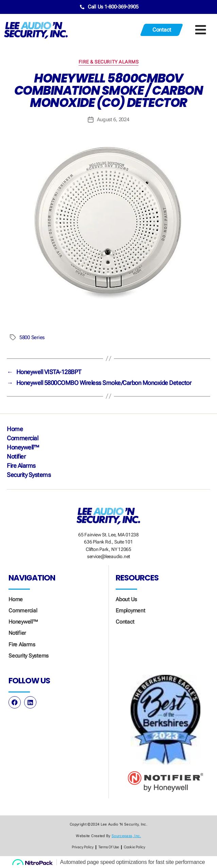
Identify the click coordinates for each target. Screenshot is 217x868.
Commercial (22, 438)
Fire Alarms (21, 466)
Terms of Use (109, 847)
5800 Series (32, 337)
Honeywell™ (23, 447)
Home (15, 429)
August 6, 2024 (113, 119)
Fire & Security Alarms (108, 62)
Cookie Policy (135, 847)
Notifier (16, 456)
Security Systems (29, 475)
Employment (130, 611)
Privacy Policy (83, 847)
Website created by (108, 836)
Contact (125, 622)
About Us (126, 599)
